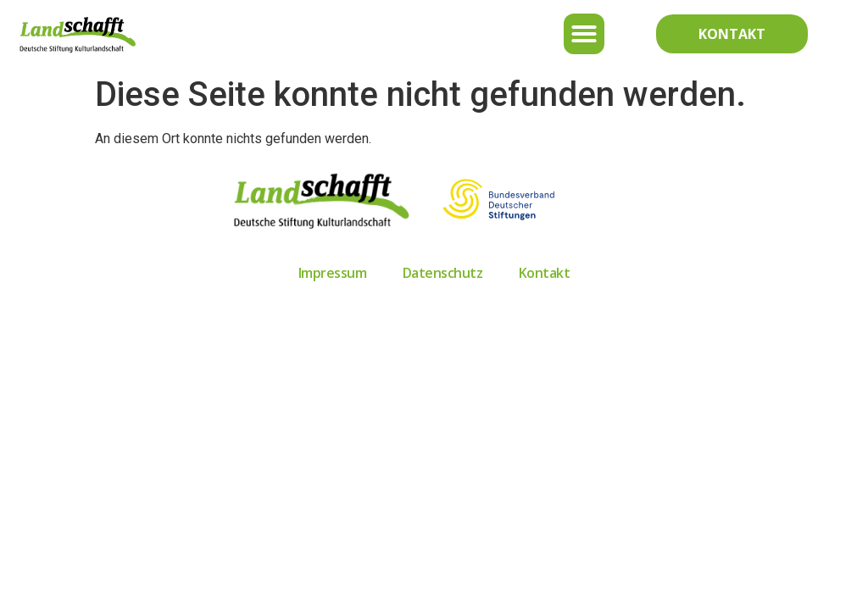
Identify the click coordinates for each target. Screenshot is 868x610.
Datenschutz (443, 273)
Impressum (333, 273)
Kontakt (545, 273)
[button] (584, 34)
